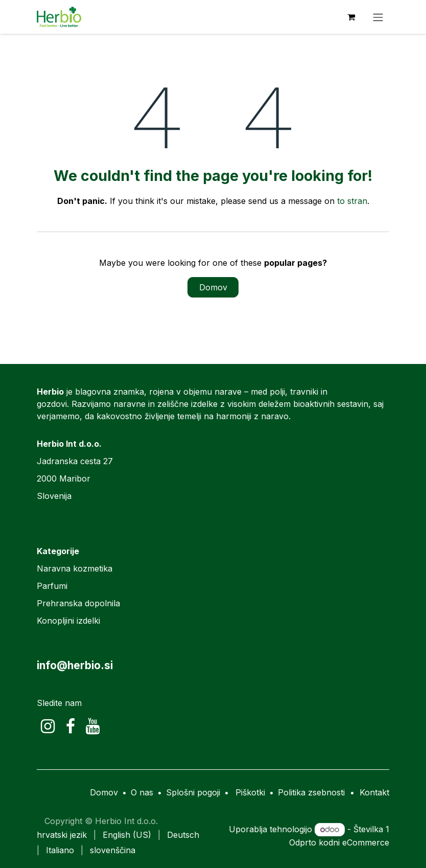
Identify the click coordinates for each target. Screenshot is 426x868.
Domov (213, 287)
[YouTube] (93, 726)
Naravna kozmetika (75, 568)
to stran (352, 201)
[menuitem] (62, 835)
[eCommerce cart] (351, 17)
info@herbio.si (75, 665)
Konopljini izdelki (68, 621)
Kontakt (374, 792)
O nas (142, 792)
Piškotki (250, 792)
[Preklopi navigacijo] (378, 17)
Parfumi (52, 586)
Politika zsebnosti (311, 792)
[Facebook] (70, 726)
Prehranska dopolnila (78, 603)
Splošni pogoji (193, 792)
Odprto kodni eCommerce (339, 842)
